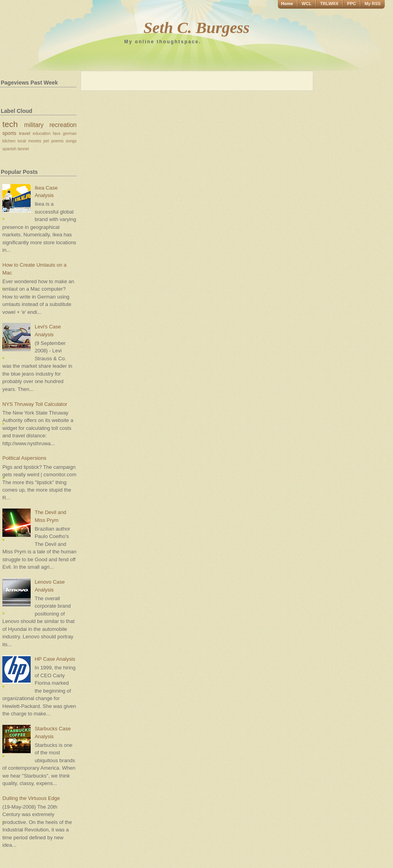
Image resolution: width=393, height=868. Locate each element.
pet (46, 141)
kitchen (9, 141)
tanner (23, 149)
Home (287, 4)
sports (9, 133)
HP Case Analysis (55, 659)
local (22, 141)
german (70, 134)
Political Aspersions (24, 458)
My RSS (373, 4)
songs (71, 141)
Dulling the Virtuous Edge (31, 798)
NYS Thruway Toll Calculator (35, 404)
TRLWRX (329, 4)
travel (25, 133)
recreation (63, 125)
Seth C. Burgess (196, 28)
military (34, 125)
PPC (352, 4)
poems (57, 141)
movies (35, 141)
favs (57, 134)
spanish (9, 149)
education (41, 134)
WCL (307, 4)
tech (10, 124)
